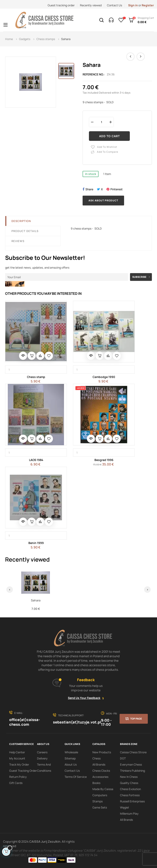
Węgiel (124, 807)
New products (102, 752)
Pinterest (117, 189)
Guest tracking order (61, 5)
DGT (123, 758)
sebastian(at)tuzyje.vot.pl (77, 722)
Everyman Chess (131, 764)
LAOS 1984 (36, 460)
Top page (136, 719)
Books (96, 783)
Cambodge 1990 (104, 377)
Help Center (17, 752)
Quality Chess (129, 783)
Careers (42, 752)
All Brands (99, 764)
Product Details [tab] (25, 231)
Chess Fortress (130, 795)
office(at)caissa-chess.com (25, 722)
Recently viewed (91, 5)
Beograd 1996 (104, 460)
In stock (91, 174)
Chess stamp (36, 377)
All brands (126, 820)
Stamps (98, 801)
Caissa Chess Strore (133, 752)
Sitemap (70, 758)
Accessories (100, 777)
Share (89, 189)
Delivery (42, 758)
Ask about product (103, 200)
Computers (100, 795)
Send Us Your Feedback (84, 698)
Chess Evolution (130, 789)
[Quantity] (101, 122)
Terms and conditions (44, 768)
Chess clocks (101, 771)
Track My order (19, 764)
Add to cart (109, 136)
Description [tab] (21, 221)
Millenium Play (129, 814)
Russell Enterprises (132, 801)
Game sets (100, 807)
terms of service (76, 777)
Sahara (36, 600)
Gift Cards (16, 783)
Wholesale (71, 752)
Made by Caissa (103, 789)
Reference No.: (94, 74)
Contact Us (114, 5)
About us (71, 764)
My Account (17, 758)
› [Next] (147, 589)
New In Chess (129, 777)
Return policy (18, 777)
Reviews (18, 241)
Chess (96, 758)
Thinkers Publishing (132, 771)
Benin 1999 (36, 543)
